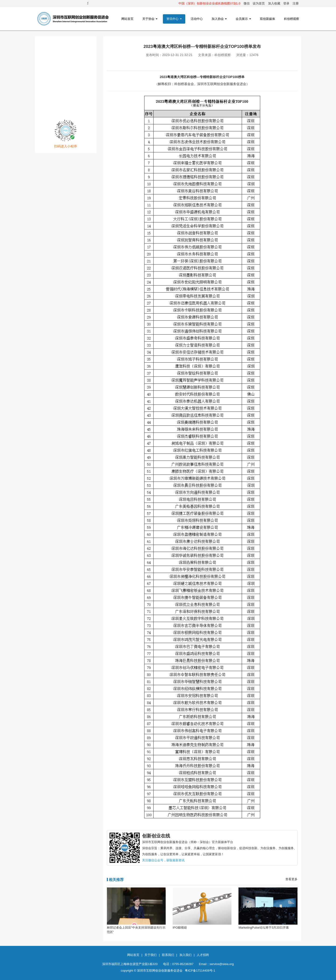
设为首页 (259, 3)
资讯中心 (174, 19)
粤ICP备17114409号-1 (200, 971)
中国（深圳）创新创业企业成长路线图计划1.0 (209, 3)
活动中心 (197, 19)
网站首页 (127, 19)
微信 (247, 3)
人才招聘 (203, 955)
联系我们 (168, 955)
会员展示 (243, 19)
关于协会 (150, 19)
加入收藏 (274, 3)
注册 (296, 3)
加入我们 (185, 955)
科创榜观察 (292, 19)
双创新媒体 (268, 19)
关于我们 (150, 955)
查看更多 (291, 879)
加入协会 (219, 19)
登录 (286, 3)
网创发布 (66, 87)
